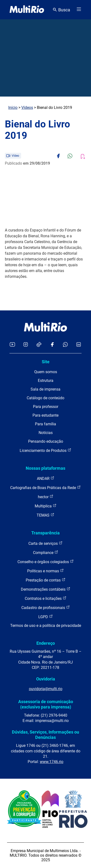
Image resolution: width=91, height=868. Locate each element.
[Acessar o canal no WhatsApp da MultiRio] (65, 345)
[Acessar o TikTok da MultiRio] (39, 345)
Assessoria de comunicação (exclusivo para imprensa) (46, 704)
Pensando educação (46, 441)
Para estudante (45, 415)
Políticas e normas (45, 571)
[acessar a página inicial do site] (27, 10)
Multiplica (46, 506)
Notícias (46, 433)
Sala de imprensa (45, 389)
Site (46, 362)
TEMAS (45, 515)
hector (46, 497)
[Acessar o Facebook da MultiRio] (52, 345)
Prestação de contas (46, 580)
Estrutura (46, 381)
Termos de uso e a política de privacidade (46, 626)
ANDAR (46, 478)
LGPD (46, 617)
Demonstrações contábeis (46, 589)
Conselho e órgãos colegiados (46, 562)
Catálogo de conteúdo (45, 398)
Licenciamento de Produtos (45, 450)
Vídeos (27, 108)
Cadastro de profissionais (46, 607)
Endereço (46, 643)
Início (13, 108)
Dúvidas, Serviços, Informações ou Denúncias (45, 735)
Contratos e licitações (46, 598)
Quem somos (46, 372)
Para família (45, 424)
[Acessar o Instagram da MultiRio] (26, 345)
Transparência (45, 533)
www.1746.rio (52, 762)
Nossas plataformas (45, 468)
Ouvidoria (46, 679)
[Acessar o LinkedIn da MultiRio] (79, 345)
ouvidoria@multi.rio (46, 689)
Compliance (46, 552)
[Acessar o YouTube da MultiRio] (12, 345)
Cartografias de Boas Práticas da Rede (45, 487)
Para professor (46, 407)
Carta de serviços (45, 543)
